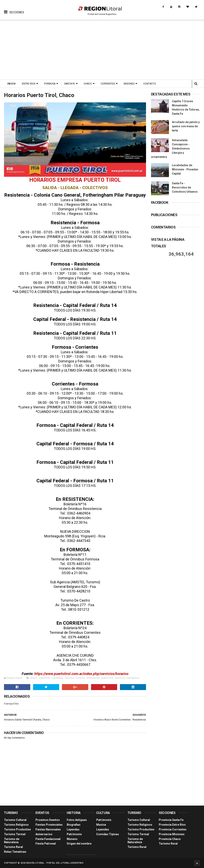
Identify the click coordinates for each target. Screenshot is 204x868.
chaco (34, 678)
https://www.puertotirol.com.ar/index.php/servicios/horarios (81, 674)
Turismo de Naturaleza (12, 841)
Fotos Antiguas (77, 820)
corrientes (57, 678)
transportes (133, 678)
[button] (14, 9)
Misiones (129, 84)
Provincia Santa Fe (171, 820)
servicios (120, 678)
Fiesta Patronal (46, 844)
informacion (93, 678)
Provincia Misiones (172, 834)
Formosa (50, 84)
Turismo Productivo (17, 829)
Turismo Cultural (15, 820)
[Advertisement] (102, 50)
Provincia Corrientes (173, 829)
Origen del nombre (79, 844)
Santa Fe (70, 84)
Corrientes (108, 84)
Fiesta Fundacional (48, 839)
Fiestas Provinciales (49, 825)
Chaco (88, 84)
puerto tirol (107, 678)
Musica (101, 825)
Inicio (11, 84)
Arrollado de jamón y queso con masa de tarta (186, 126)
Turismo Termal (15, 834)
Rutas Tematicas (15, 852)
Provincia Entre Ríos (172, 825)
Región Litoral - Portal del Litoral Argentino (55, 863)
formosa (69, 678)
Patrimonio (74, 834)
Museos (72, 839)
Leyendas (73, 829)
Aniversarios (44, 834)
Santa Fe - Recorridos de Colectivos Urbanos (185, 187)
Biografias (74, 825)
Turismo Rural (13, 847)
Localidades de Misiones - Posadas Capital (185, 169)
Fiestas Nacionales (48, 829)
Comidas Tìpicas (108, 834)
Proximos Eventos (48, 820)
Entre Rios (29, 84)
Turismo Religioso (16, 825)
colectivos (44, 678)
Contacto (150, 84)
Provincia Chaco (170, 839)
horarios (80, 678)
